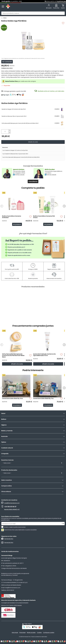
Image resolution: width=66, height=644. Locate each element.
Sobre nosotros (7, 480)
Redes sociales (31, 633)
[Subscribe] (63, 524)
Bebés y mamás (7, 431)
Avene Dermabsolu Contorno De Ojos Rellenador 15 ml (44, 355)
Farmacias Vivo (9, 539)
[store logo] (8, 7)
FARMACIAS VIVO (7, 68)
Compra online (6, 486)
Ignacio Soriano (19, 169)
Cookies (39, 633)
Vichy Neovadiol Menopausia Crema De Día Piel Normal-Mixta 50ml (13, 356)
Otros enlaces (6, 492)
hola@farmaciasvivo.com (12, 503)
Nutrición (5, 436)
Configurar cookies (49, 633)
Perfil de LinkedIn (20, 175)
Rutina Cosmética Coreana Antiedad (12, 217)
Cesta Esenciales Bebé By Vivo (12, 398)
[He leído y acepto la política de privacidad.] (2, 527)
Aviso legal (15, 633)
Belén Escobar (50, 169)
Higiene (4, 425)
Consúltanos (33, 182)
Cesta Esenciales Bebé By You (43, 398)
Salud (3, 413)
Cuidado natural (7, 448)
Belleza (4, 419)
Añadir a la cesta (33, 142)
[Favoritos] (56, 7)
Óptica (4, 442)
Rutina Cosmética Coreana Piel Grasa (44, 217)
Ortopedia (5, 454)
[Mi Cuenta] (49, 7)
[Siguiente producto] (64, 206)
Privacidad (22, 633)
